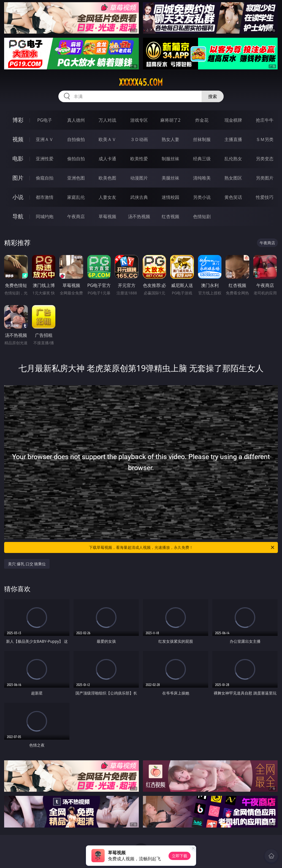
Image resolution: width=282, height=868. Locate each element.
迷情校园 (170, 197)
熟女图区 (233, 178)
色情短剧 (202, 216)
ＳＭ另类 (265, 139)
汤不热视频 (139, 216)
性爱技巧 (265, 197)
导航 (18, 216)
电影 (18, 158)
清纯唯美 (202, 178)
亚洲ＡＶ (45, 139)
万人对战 (107, 120)
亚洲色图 (76, 178)
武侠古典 (139, 197)
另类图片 (265, 178)
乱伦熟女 (233, 159)
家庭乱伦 (76, 197)
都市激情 (45, 197)
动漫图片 (139, 178)
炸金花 (202, 120)
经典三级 (202, 159)
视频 (18, 139)
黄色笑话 (233, 197)
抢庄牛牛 (265, 120)
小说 (18, 197)
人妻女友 (107, 197)
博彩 (18, 120)
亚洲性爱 (45, 159)
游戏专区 (139, 120)
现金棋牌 (233, 120)
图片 (18, 178)
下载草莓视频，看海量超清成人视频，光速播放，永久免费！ (182, 547)
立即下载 (180, 856)
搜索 (213, 96)
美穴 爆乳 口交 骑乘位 (27, 564)
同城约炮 (45, 216)
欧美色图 (107, 178)
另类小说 (202, 197)
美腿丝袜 (170, 178)
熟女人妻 (170, 139)
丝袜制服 (202, 139)
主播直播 (233, 139)
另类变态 (265, 159)
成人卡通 (107, 159)
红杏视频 (170, 216)
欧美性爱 (139, 159)
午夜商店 (76, 216)
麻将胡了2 (170, 120)
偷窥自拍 (45, 178)
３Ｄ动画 (139, 139)
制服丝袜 (170, 159)
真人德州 (76, 120)
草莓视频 (107, 216)
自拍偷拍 (76, 139)
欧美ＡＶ (107, 139)
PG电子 (44, 120)
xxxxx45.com (141, 82)
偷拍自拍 (76, 159)
